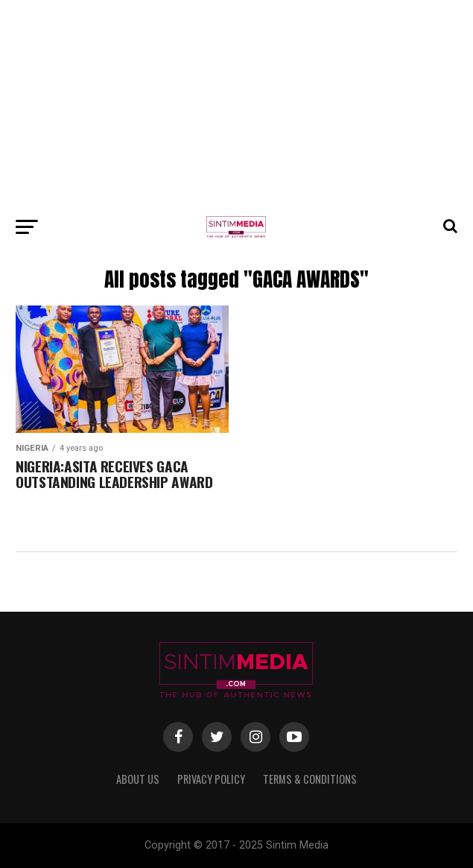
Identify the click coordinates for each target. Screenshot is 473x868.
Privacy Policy (211, 779)
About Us (138, 779)
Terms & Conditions (310, 779)
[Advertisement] (236, 104)
